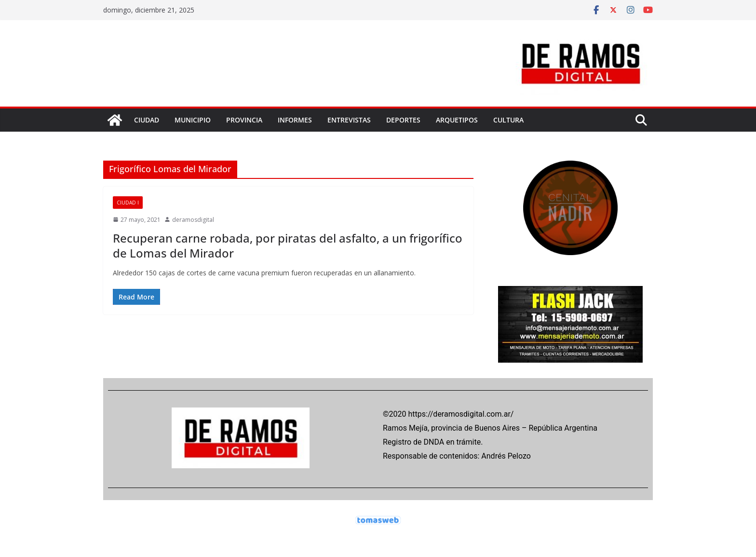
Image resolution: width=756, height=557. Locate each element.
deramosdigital (193, 220)
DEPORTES (403, 120)
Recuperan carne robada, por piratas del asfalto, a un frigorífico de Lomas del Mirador (288, 245)
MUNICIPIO (193, 120)
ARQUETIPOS (457, 120)
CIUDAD (147, 120)
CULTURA (508, 120)
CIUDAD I (128, 203)
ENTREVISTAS (349, 120)
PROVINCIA (244, 120)
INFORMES (295, 120)
